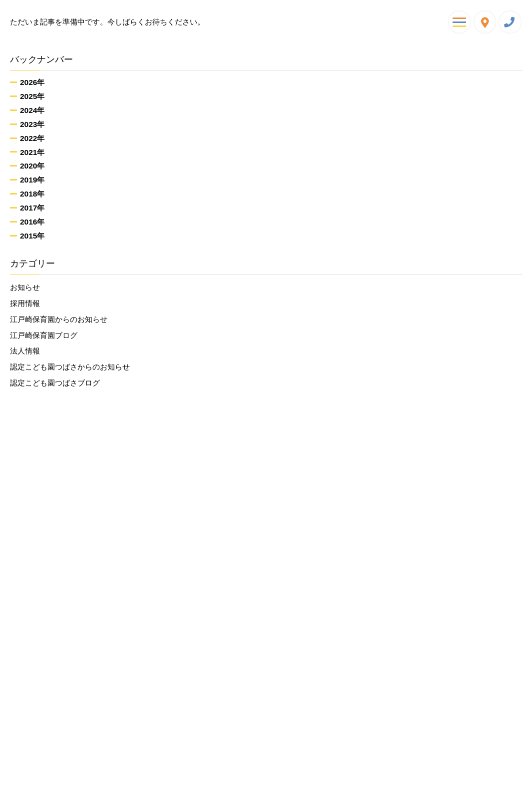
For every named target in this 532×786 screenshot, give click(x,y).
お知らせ (25, 287)
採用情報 (25, 303)
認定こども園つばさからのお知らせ (70, 367)
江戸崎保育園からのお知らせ (59, 319)
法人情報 (25, 351)
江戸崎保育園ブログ (44, 335)
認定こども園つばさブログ (55, 383)
